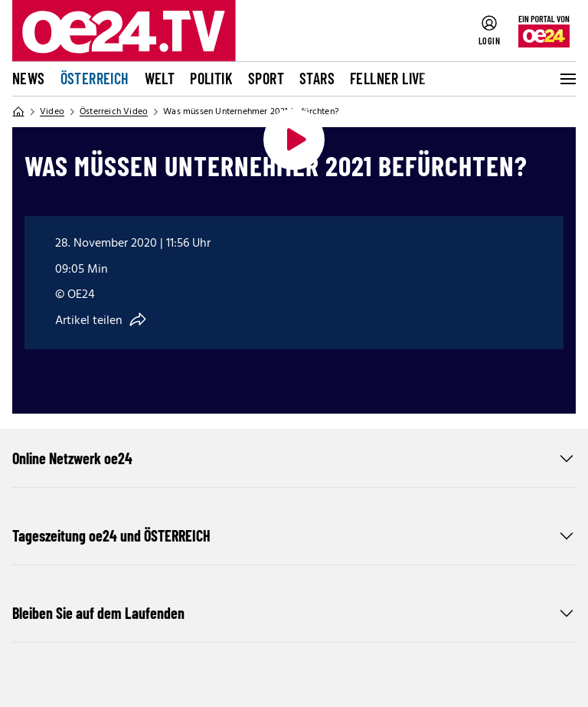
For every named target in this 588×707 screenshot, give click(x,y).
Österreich (95, 78)
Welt (160, 78)
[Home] (18, 112)
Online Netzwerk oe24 (294, 458)
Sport (266, 78)
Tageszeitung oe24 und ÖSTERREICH (294, 535)
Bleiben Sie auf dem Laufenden (294, 613)
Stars (317, 78)
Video (52, 112)
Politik (211, 78)
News (29, 78)
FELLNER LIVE (388, 78)
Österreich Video (114, 112)
